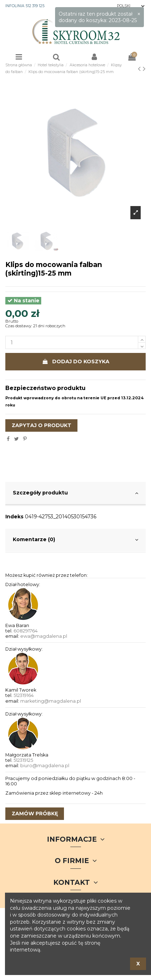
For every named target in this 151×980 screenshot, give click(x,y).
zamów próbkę (35, 814)
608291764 (26, 631)
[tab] (75, 494)
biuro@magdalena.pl (45, 766)
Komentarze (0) (75, 540)
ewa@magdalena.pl (44, 636)
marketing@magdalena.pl (51, 701)
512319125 (23, 760)
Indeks (14, 517)
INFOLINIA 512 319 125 (25, 6)
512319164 (24, 695)
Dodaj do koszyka (76, 361)
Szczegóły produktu (75, 493)
